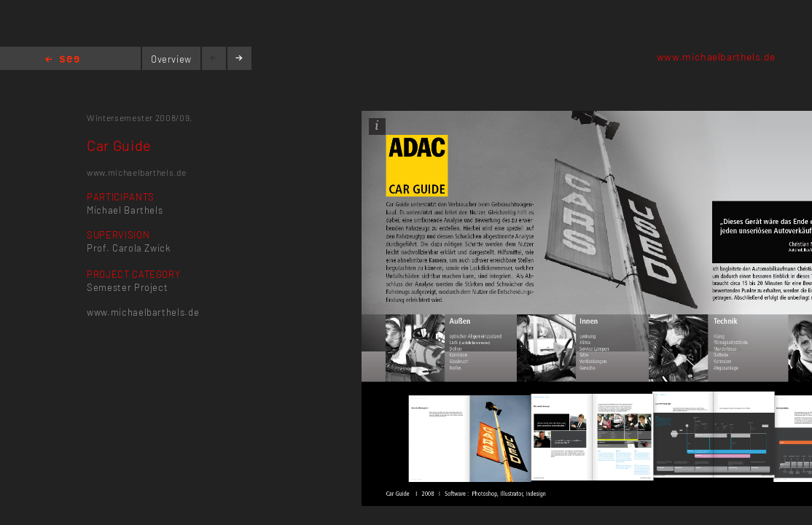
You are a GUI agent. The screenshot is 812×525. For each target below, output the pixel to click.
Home (62, 60)
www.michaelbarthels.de (716, 57)
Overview (171, 59)
